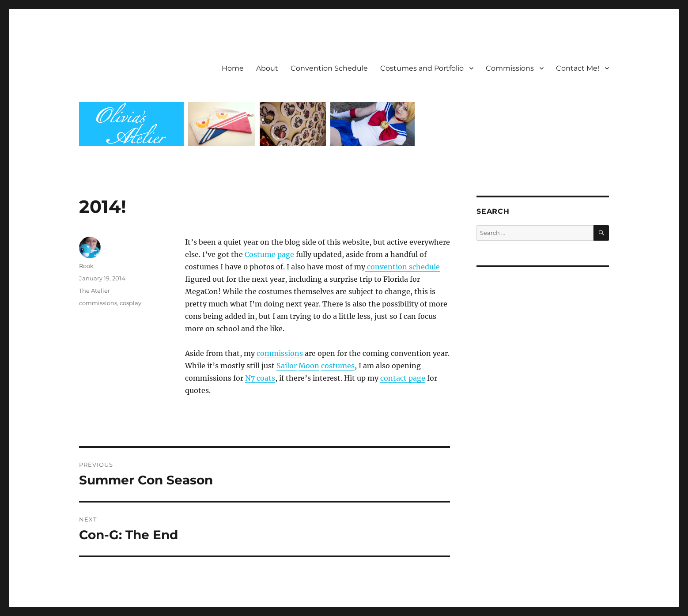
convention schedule (403, 267)
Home (233, 68)
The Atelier (95, 291)
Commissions (510, 68)
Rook (86, 266)
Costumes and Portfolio (422, 68)
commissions (280, 353)
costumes (338, 366)
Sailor (287, 366)
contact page (403, 378)
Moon (309, 366)
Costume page (269, 254)
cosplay (130, 303)
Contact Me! (578, 68)
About (267, 68)
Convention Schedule (329, 68)
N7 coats (260, 378)
